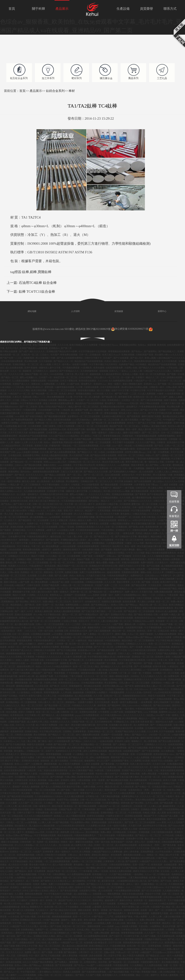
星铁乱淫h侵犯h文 (35, 387)
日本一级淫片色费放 (11, 481)
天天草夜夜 (28, 446)
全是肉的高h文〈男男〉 (13, 631)
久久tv (37, 848)
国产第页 (48, 673)
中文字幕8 (135, 972)
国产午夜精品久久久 (69, 371)
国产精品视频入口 (167, 352)
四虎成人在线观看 (72, 972)
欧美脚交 (15, 887)
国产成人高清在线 (32, 647)
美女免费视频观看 (56, 397)
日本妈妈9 (132, 832)
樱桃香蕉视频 (21, 683)
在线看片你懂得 (80, 365)
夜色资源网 (116, 855)
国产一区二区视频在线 (166, 910)
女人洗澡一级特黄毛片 (28, 494)
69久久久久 (31, 631)
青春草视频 (60, 673)
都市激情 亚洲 (125, 397)
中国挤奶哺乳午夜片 (39, 923)
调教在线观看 (85, 910)
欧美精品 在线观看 (48, 400)
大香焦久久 (158, 598)
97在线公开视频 (69, 621)
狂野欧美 (177, 637)
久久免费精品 (137, 965)
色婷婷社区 (43, 767)
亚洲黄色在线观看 (86, 563)
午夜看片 (140, 377)
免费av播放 (106, 832)
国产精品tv (77, 741)
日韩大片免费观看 (66, 426)
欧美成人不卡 (13, 754)
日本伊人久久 (157, 943)
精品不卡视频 (38, 556)
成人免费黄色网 (172, 676)
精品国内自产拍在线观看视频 (89, 361)
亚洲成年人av (100, 384)
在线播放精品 (98, 543)
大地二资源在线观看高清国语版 (53, 771)
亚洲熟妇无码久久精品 (122, 615)
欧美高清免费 (152, 527)
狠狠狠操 (104, 371)
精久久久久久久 (37, 352)
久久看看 (61, 384)
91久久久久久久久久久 (11, 498)
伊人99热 (38, 615)
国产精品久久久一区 (64, 361)
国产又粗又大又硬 (22, 504)
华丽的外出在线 (18, 663)
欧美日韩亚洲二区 (176, 813)
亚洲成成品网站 (46, 488)
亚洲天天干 (78, 602)
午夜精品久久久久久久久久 (49, 657)
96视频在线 (146, 706)
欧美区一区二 (15, 647)
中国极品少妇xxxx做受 (144, 621)
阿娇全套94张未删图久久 (76, 442)
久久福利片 (22, 900)
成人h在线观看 (146, 472)
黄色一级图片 (115, 384)
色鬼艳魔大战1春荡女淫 (121, 725)
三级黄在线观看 (91, 387)
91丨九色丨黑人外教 (73, 537)
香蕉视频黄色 (76, 686)
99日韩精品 (141, 365)
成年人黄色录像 (131, 852)
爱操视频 (166, 459)
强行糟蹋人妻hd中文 (96, 868)
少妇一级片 (64, 725)
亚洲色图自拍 (11, 767)
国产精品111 (59, 959)
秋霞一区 (175, 774)
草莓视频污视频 (149, 972)
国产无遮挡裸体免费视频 (94, 972)
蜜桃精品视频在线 (25, 686)
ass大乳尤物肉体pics (82, 420)
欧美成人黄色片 (67, 394)
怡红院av (50, 413)
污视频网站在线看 (97, 839)
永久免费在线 (58, 481)
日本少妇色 (41, 943)
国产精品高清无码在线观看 (20, 796)
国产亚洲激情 (125, 556)
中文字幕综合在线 (52, 615)
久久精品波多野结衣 (112, 374)
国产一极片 (20, 611)
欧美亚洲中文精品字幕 (107, 504)
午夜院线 (147, 673)
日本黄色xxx (39, 569)
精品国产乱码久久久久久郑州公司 (59, 507)
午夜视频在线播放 (125, 835)
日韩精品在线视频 (94, 582)
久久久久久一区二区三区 (96, 676)
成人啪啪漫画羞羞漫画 (172, 566)
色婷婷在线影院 (24, 884)
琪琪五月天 (36, 602)
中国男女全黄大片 (115, 816)
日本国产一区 (46, 377)
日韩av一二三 (39, 397)
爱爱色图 (49, 387)
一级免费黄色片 (116, 592)
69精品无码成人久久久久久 (146, 514)
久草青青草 (109, 861)
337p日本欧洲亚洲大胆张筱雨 (142, 650)
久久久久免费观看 (36, 530)
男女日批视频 (7, 780)
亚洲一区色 (174, 660)
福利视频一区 (93, 429)
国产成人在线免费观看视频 (63, 452)
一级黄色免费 (128, 533)
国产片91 (63, 628)
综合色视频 (12, 712)
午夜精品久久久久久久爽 (84, 706)
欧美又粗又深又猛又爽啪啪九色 (45, 501)
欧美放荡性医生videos (164, 754)
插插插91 (15, 403)
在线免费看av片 (164, 524)
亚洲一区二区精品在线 (158, 631)
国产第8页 (20, 475)
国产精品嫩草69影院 (125, 449)
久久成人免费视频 (147, 394)
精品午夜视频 (55, 459)
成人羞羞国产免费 (80, 410)
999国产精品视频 (166, 520)
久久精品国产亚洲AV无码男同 (108, 897)
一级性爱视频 (153, 569)
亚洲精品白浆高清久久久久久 (90, 527)
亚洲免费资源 (147, 852)
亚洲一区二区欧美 (171, 894)
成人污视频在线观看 (46, 670)
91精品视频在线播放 (120, 524)
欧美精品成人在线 (50, 839)
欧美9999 (4, 852)
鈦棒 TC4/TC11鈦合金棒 (37, 292)
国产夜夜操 (26, 507)
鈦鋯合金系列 (55, 91)
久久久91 (109, 394)
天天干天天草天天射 (18, 433)
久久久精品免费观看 (75, 796)
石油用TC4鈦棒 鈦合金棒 (38, 283)
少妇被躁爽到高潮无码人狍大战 (132, 881)
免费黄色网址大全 (166, 650)
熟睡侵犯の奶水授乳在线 (170, 618)
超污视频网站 (79, 881)
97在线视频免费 (103, 507)
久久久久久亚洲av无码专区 (139, 693)
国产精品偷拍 (70, 952)
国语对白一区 (149, 969)
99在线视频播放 (113, 641)
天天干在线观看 (167, 732)
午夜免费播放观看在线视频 (152, 407)
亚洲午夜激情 (31, 368)
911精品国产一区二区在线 (128, 517)
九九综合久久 (11, 520)
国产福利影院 (53, 540)
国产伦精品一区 (143, 787)
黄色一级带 (131, 429)
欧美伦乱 (142, 631)
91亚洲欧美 (87, 368)
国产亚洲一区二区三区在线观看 (45, 621)
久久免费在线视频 (118, 579)
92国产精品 (48, 858)
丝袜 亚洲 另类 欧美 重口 (142, 722)
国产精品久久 (48, 715)
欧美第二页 (52, 900)
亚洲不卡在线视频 (21, 673)
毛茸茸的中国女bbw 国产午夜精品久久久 (113, 589)
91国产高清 (87, 556)
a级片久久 (119, 939)
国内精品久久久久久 (110, 667)
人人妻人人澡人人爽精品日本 (169, 472)
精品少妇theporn (77, 868)
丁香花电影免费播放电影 (148, 459)
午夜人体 (163, 660)
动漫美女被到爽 (82, 767)
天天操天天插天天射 (171, 403)
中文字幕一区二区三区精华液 (129, 540)
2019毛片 (17, 891)
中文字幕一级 (94, 881)
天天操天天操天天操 (96, 576)
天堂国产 (99, 585)
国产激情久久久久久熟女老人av (56, 881)
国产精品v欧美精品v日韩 (146, 615)
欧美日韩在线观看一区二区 (34, 439)
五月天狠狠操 (46, 361)
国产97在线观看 (121, 358)
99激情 (160, 394)
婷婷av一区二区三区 (72, 719)
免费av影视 (77, 920)
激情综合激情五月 (72, 550)
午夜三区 (12, 429)
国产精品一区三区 (10, 377)
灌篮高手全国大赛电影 (124, 550)
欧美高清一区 (141, 900)
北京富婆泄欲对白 (24, 569)
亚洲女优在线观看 (108, 520)
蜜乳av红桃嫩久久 (29, 377)
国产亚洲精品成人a (101, 605)
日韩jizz (24, 400)
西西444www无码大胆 (128, 403)
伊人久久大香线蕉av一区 (86, 514)
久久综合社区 (28, 413)
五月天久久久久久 (35, 475)
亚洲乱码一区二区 (30, 355)
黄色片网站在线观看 (150, 403)
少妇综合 (135, 676)
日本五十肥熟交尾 (69, 381)
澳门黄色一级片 (46, 741)
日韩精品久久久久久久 (40, 533)
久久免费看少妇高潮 (140, 761)
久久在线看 (94, 904)
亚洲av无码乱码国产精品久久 (53, 407)
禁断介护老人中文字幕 (27, 946)
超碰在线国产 (7, 475)
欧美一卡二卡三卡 (82, 917)
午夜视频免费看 (117, 693)
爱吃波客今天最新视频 (27, 933)
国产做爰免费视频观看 (22, 420)
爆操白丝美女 (50, 465)
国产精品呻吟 (136, 663)
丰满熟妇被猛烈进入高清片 (74, 540)
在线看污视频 (19, 819)
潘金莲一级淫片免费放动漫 (125, 702)
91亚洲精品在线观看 (143, 446)
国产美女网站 (22, 602)
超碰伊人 (66, 920)
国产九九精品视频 (19, 449)
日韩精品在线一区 (35, 751)
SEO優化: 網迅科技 (75, 329)
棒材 (72, 91)
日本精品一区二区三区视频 (93, 459)
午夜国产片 (106, 488)
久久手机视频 (61, 676)
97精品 (31, 511)
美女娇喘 (26, 793)
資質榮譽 (147, 9)
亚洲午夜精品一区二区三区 (28, 939)
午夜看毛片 (166, 576)
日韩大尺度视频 (144, 598)
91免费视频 (178, 956)
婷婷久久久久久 (18, 978)
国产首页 (159, 446)
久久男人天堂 (82, 689)
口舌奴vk (45, 355)
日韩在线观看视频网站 (172, 842)
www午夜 (108, 793)
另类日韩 (131, 631)
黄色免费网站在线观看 (55, 748)
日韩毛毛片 (5, 381)
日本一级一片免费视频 (158, 452)
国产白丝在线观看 (68, 423)
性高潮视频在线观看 (78, 524)
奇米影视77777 (69, 517)
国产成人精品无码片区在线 (64, 910)
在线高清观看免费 (114, 368)
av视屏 (98, 598)
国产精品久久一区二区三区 (61, 735)
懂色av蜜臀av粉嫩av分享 (108, 563)
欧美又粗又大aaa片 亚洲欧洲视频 (119, 355)
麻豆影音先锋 (108, 881)
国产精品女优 (153, 956)
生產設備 (123, 9)
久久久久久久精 (16, 374)
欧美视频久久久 (100, 874)
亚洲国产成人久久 (21, 384)
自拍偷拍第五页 (93, 602)
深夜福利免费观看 (28, 553)
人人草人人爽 (105, 478)
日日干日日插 (115, 943)
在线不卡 (117, 507)
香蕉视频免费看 (25, 641)
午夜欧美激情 (30, 498)
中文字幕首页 (107, 777)
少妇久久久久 (90, 741)
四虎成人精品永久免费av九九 (119, 361)
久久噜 (69, 397)
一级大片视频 (54, 719)
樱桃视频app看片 (67, 400)
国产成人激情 (61, 576)
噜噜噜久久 (137, 741)
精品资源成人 (17, 605)
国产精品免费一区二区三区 (45, 394)
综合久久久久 (140, 413)
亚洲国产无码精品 (9, 696)
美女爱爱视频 (82, 468)
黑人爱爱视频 (151, 741)
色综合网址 (98, 900)
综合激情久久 (21, 826)
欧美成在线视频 (14, 962)
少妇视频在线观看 (115, 452)
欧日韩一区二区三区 (79, 644)
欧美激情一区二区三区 (167, 621)
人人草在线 (66, 693)
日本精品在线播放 (109, 498)
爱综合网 (11, 686)
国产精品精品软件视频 (118, 780)
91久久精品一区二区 (56, 556)
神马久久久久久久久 (82, 897)
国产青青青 (141, 494)
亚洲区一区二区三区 (175, 598)
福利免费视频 (108, 429)
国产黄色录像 (108, 764)
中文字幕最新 (97, 878)
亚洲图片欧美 (154, 842)
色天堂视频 (109, 449)
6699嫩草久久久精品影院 (105, 654)
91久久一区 (16, 371)
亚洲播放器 (49, 965)
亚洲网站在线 (7, 845)
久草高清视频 (104, 511)
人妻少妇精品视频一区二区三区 (53, 589)
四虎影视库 (29, 358)
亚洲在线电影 (51, 809)
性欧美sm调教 (174, 790)
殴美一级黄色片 (100, 433)
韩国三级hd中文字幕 (169, 855)
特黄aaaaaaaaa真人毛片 (55, 462)
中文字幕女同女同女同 (84, 465)
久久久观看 (125, 585)
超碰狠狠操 (95, 374)
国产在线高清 (134, 416)
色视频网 (124, 774)
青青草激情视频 (54, 754)
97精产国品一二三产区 (151, 420)
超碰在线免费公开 (26, 667)
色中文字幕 (127, 667)
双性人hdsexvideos (130, 410)
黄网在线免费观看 (10, 774)
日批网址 (94, 468)
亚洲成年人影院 (163, 657)
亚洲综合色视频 (99, 822)
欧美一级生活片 (112, 410)
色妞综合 (61, 709)
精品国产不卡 (150, 816)
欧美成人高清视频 (38, 780)
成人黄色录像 (133, 738)
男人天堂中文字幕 (19, 543)
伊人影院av (86, 436)
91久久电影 (139, 553)
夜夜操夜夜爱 (17, 732)
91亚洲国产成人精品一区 (163, 907)
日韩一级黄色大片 (42, 806)
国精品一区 (152, 855)
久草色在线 (170, 488)
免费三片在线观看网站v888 (93, 572)
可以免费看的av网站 (80, 822)
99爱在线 (99, 771)
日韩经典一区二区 (124, 689)
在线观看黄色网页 (9, 436)
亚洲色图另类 (143, 449)
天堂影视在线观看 (111, 559)
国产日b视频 (84, 423)
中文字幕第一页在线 (49, 524)
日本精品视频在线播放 (92, 683)
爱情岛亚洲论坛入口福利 (33, 754)
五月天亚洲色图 (169, 361)
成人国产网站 (152, 465)
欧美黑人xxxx (151, 647)
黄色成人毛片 (125, 413)
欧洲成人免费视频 (171, 559)
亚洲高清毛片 (38, 540)
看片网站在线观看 (9, 352)
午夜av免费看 (141, 917)
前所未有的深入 (153, 540)
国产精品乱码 (116, 910)
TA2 (31, 217)
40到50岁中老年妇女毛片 (145, 520)
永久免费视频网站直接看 (121, 381)
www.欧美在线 (70, 939)
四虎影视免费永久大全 (88, 777)
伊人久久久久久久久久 (134, 715)
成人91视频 (104, 969)
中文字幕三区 (174, 696)
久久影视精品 (24, 693)
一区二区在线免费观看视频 (86, 446)
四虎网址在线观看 (160, 449)
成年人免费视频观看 (100, 758)
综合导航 (103, 962)
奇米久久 (79, 511)
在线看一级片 (107, 595)
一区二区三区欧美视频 (37, 598)
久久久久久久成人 (95, 790)
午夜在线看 (173, 595)
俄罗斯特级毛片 (51, 663)
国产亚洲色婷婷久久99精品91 (123, 472)
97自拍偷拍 (51, 559)
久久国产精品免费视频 (120, 874)
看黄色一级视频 (100, 910)
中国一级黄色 (172, 715)
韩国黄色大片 (37, 907)
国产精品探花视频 (39, 429)
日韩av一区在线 (67, 527)
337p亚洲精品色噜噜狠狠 (146, 589)
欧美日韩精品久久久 (99, 946)
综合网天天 (118, 546)
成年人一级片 (133, 884)
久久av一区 (133, 634)
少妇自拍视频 (15, 550)
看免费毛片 (87, 384)
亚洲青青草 (48, 852)
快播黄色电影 (124, 657)
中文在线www (160, 952)
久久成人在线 (119, 923)
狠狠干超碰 (9, 946)
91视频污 (180, 930)
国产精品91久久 (140, 735)
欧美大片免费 (170, 780)
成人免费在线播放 (76, 748)
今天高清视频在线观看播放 (74, 501)
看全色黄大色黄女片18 (40, 865)
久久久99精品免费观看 (124, 793)
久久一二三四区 (73, 624)
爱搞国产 (17, 787)
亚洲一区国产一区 (45, 605)
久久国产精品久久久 (160, 689)
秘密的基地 (140, 686)
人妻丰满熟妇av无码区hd (50, 972)
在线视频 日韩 (62, 631)
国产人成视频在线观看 (24, 943)
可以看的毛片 (97, 689)
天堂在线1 (144, 926)
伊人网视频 (85, 852)
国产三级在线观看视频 (152, 400)
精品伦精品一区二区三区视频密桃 (166, 530)
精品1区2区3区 (112, 787)
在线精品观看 (170, 865)
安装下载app (152, 485)
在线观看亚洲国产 (132, 751)
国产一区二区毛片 (151, 433)
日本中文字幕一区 (82, 569)
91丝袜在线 (94, 813)
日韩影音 (161, 442)
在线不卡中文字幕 (120, 390)
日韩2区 (39, 855)
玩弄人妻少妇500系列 (17, 511)
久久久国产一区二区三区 (30, 803)
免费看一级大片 (33, 952)
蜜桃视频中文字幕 (21, 592)
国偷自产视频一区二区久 (37, 374)
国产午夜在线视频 (151, 751)
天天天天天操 (139, 556)
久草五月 (56, 365)
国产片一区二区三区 (94, 475)
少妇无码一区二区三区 (160, 735)
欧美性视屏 (157, 865)
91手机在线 (172, 368)
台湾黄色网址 (122, 647)
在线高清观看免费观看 (88, 546)
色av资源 (83, 738)
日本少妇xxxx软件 (91, 624)
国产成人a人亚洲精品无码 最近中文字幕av (62, 787)
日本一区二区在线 (21, 634)
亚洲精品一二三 (164, 920)
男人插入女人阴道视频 (24, 910)
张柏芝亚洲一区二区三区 (66, 377)
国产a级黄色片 (18, 881)
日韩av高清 (172, 387)
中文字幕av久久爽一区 (92, 413)
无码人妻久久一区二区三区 (107, 377)
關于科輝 (38, 9)
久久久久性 (43, 595)
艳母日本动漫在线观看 (133, 894)
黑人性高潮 (140, 819)
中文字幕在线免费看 (141, 511)
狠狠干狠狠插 (171, 400)
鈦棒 (26, 272)
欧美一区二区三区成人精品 (86, 667)
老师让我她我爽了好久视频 (103, 663)
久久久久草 (159, 572)
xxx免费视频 (124, 465)
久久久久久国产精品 (146, 442)
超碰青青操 (57, 442)
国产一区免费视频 (143, 667)
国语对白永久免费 (9, 644)
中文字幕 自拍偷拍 (124, 481)
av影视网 (164, 615)
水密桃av (146, 426)
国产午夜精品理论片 (157, 494)
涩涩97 (21, 712)
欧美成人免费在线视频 (121, 871)
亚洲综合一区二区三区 (17, 608)
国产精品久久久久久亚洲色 (152, 368)
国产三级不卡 (82, 728)
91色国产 (37, 852)
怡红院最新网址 (64, 774)
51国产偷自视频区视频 (26, 874)
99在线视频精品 (47, 774)
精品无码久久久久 (17, 524)
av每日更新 (166, 465)
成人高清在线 (43, 481)
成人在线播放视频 (14, 368)
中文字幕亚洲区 (144, 475)
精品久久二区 (153, 377)
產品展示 (62, 9)
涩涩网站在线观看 (102, 439)
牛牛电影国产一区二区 (174, 420)
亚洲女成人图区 (66, 887)
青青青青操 (62, 758)
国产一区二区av (75, 475)
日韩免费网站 (169, 585)
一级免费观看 (146, 702)
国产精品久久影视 (29, 774)
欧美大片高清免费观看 (92, 949)
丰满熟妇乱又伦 (121, 722)
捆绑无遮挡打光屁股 (151, 416)
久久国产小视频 (148, 936)
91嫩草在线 (81, 641)
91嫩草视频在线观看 (65, 387)
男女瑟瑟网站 (111, 683)
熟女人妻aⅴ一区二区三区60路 (161, 686)
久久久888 (103, 381)
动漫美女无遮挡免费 (112, 602)
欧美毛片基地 (155, 559)
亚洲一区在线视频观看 (141, 754)
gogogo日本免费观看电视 (87, 715)
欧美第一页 (155, 878)
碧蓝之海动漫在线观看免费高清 (59, 403)
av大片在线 (9, 884)
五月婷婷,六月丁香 (118, 673)
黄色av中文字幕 (94, 748)
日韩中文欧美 (34, 585)
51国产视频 (118, 624)
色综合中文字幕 (83, 887)
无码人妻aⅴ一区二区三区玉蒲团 (134, 683)
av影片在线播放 (105, 608)
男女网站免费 (31, 361)
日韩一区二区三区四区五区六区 (48, 504)
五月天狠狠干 (61, 488)
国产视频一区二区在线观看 (171, 384)
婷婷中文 (155, 975)
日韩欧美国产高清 (145, 355)
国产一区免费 (136, 647)
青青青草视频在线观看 (151, 897)
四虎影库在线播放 (148, 868)
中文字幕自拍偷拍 (51, 485)
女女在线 (165, 871)
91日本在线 (98, 394)
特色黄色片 (18, 949)
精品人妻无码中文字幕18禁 (78, 654)
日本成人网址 (66, 767)
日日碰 (16, 400)
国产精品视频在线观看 (55, 416)
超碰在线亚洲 (7, 533)
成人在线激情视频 (65, 715)
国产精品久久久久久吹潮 (96, 472)
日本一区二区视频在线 (90, 355)
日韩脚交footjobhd (174, 572)
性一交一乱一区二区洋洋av (63, 563)
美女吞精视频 (111, 660)
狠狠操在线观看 (132, 910)
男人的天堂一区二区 (33, 748)
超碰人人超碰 (176, 397)
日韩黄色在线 (21, 780)
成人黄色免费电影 (50, 546)
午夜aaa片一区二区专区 (33, 628)
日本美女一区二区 (131, 400)
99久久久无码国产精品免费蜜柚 (162, 654)
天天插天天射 (52, 832)
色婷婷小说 (33, 524)
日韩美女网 (39, 559)
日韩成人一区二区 (15, 822)
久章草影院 (139, 485)
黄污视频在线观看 (134, 939)
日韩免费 (54, 767)
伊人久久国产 (161, 397)
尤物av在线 (129, 569)
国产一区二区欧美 (29, 407)
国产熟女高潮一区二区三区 (58, 706)
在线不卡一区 (21, 533)
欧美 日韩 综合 (149, 517)
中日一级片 (34, 956)
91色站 (103, 400)
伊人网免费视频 (130, 719)
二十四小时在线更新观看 (20, 790)
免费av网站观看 (149, 774)
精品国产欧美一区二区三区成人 (125, 426)
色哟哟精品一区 (102, 699)
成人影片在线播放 (130, 420)
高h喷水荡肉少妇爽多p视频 (135, 387)
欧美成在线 (50, 566)
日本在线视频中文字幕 (49, 410)
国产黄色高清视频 (69, 891)
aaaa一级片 (118, 446)
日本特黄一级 (172, 462)
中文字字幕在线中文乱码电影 (93, 352)
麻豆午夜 (22, 426)
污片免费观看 (107, 540)
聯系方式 (170, 9)
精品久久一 (107, 501)
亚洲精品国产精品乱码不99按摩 (62, 352)
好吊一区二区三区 (68, 680)
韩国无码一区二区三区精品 (131, 455)
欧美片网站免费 (54, 468)
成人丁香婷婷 (33, 881)
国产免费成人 (61, 962)
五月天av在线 (152, 803)
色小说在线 (64, 845)
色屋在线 (27, 397)
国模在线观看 (114, 868)
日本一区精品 (36, 809)
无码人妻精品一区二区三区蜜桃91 (108, 887)
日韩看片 (135, 809)
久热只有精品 (101, 533)
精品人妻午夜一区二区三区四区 (84, 407)
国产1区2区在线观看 (151, 891)
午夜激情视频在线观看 (146, 436)
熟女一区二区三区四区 (32, 706)
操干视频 (130, 488)
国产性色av (137, 352)
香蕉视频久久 (35, 478)
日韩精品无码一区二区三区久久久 (85, 462)
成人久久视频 (103, 390)
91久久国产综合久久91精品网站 (64, 436)
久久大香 (44, 452)
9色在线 (128, 446)
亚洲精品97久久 (123, 530)
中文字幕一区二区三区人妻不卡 (80, 504)
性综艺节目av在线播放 (162, 761)
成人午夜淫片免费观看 (47, 725)
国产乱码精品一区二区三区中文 (53, 498)
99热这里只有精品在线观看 (80, 709)
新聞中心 (158, 311)
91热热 (64, 524)
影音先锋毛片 (87, 579)
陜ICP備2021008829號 (98, 329)
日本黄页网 (52, 433)
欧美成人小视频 (130, 374)
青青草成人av (125, 520)
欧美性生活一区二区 (143, 397)
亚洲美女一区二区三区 (21, 852)
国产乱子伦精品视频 (67, 650)
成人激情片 (12, 975)
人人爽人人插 (155, 806)
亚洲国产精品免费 (83, 439)
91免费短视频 (48, 384)
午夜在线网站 (108, 530)
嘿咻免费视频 (114, 894)
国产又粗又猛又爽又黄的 (94, 611)
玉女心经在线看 (113, 475)
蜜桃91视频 (121, 634)
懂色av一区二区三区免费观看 (151, 550)
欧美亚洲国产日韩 (76, 429)
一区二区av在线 (115, 611)
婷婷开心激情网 (46, 644)
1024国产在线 (73, 384)
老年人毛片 (140, 842)
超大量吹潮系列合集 (142, 498)
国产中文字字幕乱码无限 (160, 413)
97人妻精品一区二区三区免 (86, 754)
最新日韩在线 (11, 582)
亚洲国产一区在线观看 (75, 595)
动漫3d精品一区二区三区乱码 (57, 602)
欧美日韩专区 (157, 491)
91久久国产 (23, 429)
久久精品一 (49, 803)
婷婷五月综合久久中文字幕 (132, 566)
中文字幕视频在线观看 (31, 403)
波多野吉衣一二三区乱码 (20, 848)
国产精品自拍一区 (19, 462)
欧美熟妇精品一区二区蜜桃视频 (21, 702)
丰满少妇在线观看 (131, 563)
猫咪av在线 (146, 572)
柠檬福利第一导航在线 (60, 446)
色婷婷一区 (122, 663)
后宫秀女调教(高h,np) (135, 452)
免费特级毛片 (137, 576)
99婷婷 (49, 745)
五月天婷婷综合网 (86, 507)
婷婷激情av (71, 702)
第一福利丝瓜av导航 (154, 462)
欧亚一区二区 (163, 602)
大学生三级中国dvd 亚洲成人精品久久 (41, 891)
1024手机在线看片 (164, 852)
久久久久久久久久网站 (19, 390)
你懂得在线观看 (39, 381)
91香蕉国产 (100, 556)
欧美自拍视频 (15, 748)
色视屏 (36, 884)
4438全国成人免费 (66, 530)
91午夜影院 (104, 712)
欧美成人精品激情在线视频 (55, 455)
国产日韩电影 (57, 777)
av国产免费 (24, 582)
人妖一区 (88, 537)
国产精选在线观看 (109, 485)
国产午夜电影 (178, 478)
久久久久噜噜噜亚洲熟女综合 (162, 556)
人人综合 (118, 501)
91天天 (64, 686)
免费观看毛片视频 (99, 680)
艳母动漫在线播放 (87, 390)
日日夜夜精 (125, 504)
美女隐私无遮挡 (159, 426)
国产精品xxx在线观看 (55, 475)
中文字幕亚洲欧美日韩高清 (169, 641)
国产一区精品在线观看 (161, 699)
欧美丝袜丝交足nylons (145, 618)
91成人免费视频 (142, 758)
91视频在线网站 (133, 949)
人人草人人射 (178, 871)
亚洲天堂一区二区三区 (11, 959)
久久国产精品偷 (130, 868)
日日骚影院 (20, 777)
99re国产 (160, 715)
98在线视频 (53, 381)
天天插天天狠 (146, 592)
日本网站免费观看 (38, 449)
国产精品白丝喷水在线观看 (103, 455)
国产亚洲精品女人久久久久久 (138, 501)
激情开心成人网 (27, 676)
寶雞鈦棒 (45, 272)
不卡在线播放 (73, 673)
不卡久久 (95, 621)
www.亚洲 (15, 930)
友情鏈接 (114, 311)
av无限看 (170, 930)
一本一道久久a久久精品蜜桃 (79, 923)
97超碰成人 (103, 719)
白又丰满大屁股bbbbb (111, 715)
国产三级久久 (95, 553)
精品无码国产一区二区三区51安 (73, 566)
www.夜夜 (20, 416)
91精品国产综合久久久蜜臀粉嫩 (17, 637)
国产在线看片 (132, 861)
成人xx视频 (45, 365)
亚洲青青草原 (80, 732)
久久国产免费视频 (91, 498)
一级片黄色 (129, 709)
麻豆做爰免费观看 (117, 423)
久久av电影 (105, 446)
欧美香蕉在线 (17, 715)
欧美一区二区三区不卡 (160, 644)
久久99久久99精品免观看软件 (81, 618)
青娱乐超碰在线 (96, 641)
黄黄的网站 (14, 472)
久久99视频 (11, 809)
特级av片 (150, 455)
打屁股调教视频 (127, 459)
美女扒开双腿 (169, 926)
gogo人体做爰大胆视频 (69, 433)
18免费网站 (155, 926)
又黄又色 (69, 374)
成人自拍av (158, 481)
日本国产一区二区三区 (87, 400)
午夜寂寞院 (164, 774)
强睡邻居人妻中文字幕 (50, 368)
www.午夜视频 (151, 712)
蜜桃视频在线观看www (135, 855)
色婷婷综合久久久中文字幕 (69, 751)
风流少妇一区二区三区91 (74, 926)
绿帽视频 (120, 429)
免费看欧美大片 (169, 738)
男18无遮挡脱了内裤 (46, 358)
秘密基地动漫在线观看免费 (46, 472)
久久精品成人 (63, 413)
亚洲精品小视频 (24, 559)
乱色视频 (32, 576)
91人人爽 (55, 712)
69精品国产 (20, 585)
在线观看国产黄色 (134, 712)
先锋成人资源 (149, 813)
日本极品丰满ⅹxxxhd (10, 628)
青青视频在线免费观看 (119, 352)
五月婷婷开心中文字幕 (156, 728)
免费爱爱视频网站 (167, 436)
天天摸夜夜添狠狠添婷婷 (88, 530)
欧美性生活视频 (93, 803)
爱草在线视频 (111, 413)
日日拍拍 (109, 689)
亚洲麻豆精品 (19, 530)
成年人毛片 (6, 400)
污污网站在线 (163, 874)
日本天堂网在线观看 (110, 387)
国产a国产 (24, 352)
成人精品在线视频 (83, 696)
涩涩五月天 (84, 621)
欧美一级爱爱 (99, 780)
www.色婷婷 (93, 595)
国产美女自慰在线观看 (169, 741)
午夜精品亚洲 (112, 819)
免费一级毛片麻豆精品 (101, 644)
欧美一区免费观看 (37, 871)
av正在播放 (58, 634)
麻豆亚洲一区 (30, 488)
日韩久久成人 (115, 433)
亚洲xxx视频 (87, 699)
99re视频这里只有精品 (114, 553)
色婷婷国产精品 (127, 365)
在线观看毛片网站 (32, 455)
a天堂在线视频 (27, 423)
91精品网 (65, 410)
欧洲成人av (59, 816)
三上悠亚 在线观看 (169, 485)
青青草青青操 (57, 654)
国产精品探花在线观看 (83, 774)
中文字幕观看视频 (153, 628)
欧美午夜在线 (137, 439)
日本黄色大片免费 (130, 930)
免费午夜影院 (147, 563)
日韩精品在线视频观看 (156, 439)
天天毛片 (33, 400)
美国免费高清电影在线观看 (147, 361)
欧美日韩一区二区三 (54, 907)
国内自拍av (83, 449)
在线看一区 (75, 848)
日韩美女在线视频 (24, 735)
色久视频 (60, 605)
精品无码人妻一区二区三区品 (63, 598)
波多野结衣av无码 (58, 429)
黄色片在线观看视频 (37, 459)
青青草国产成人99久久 (21, 650)
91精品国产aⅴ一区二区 (145, 381)
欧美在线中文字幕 (176, 442)
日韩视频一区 (175, 439)
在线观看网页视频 (134, 628)
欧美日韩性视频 (39, 390)
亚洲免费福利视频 (26, 855)
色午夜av (67, 365)
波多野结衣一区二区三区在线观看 (84, 416)
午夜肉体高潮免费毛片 (38, 537)
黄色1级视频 (90, 920)
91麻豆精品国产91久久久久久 (171, 358)
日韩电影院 (22, 956)
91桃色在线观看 (58, 783)
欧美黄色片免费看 (163, 637)
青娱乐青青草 (138, 465)
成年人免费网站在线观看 (95, 751)
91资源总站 (173, 667)
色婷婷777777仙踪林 (169, 410)
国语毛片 (51, 569)
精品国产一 (119, 488)
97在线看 (39, 514)
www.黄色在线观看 (99, 728)
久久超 (115, 699)
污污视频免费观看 (71, 368)
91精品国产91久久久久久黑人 (158, 371)
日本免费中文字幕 (17, 537)
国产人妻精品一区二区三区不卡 (99, 634)
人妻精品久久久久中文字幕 (80, 533)
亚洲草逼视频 (155, 946)
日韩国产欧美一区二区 (82, 722)
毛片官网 (59, 572)
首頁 (12, 9)
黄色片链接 (58, 806)
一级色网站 (138, 874)
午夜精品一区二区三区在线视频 (33, 563)
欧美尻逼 (29, 514)
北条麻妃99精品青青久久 (114, 416)
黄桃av (181, 634)
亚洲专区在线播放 (96, 816)
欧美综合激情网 (37, 433)
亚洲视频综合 (8, 602)
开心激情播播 (101, 913)
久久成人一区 (15, 468)
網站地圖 (27, 311)
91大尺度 (30, 725)
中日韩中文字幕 (138, 390)
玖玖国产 (55, 355)
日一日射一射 (128, 377)
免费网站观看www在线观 (78, 605)
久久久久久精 (36, 442)
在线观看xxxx (99, 894)
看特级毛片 (22, 478)
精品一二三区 (149, 595)
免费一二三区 (111, 585)
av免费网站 (20, 878)
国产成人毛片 (137, 358)
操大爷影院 (85, 855)
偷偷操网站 (90, 761)
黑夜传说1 (49, 572)
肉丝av (47, 442)
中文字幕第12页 (33, 715)
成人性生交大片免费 (109, 514)
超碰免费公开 (112, 900)
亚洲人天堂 (75, 488)
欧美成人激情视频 (175, 550)
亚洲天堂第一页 (8, 813)
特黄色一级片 (177, 631)
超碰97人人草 (7, 442)
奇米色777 (132, 423)
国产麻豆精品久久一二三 (154, 949)
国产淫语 (37, 507)
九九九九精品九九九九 (151, 676)
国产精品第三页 (109, 397)
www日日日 (62, 868)
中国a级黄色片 (36, 566)
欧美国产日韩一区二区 (17, 868)
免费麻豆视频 (71, 572)
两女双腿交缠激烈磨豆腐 (143, 524)
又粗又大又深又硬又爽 (72, 472)
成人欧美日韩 (25, 806)
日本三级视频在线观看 (172, 377)
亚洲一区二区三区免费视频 (153, 374)
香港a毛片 (69, 511)
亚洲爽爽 (78, 936)
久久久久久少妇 (167, 504)
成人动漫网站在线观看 (126, 845)
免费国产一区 (113, 809)
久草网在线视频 (127, 975)
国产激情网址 (151, 352)
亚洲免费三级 (77, 478)
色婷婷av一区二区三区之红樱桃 (114, 858)
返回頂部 (174, 545)
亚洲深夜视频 (169, 663)
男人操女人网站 (156, 488)
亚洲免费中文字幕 (56, 491)
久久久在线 (125, 498)
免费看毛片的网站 (10, 423)
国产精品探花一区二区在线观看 (34, 520)
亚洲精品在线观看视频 (123, 494)
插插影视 (27, 371)
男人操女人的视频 (146, 602)
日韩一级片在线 (46, 631)
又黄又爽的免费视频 (65, 608)
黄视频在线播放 (84, 394)
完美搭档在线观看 (130, 572)
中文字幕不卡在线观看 (123, 442)
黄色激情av (126, 514)
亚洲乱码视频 (17, 527)
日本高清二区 (140, 806)
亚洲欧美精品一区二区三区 (26, 365)
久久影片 (65, 485)
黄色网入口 (14, 439)
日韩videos (112, 556)
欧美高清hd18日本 (79, 631)
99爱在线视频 (84, 780)
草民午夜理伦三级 (134, 462)
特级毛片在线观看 (157, 696)
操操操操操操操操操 (16, 654)
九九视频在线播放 (21, 381)
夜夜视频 (65, 647)
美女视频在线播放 (170, 962)
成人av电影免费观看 (62, 865)
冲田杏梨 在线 (37, 660)
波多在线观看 (96, 956)
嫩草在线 (115, 933)
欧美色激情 (99, 368)
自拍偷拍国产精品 (168, 589)
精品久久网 (96, 767)
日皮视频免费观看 (115, 543)
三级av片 (40, 618)
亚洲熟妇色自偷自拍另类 (112, 407)
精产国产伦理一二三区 (11, 358)
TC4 (37, 217)
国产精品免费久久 (118, 913)
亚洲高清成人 (114, 400)
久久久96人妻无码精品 (131, 670)
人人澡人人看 (136, 371)
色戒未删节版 (120, 608)
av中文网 (145, 907)
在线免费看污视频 (86, 517)
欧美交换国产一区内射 (116, 790)
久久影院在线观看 (94, 660)
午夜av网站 (71, 777)
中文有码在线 (69, 449)
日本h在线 (9, 585)
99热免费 (141, 569)
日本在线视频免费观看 (12, 361)
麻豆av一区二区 (70, 615)
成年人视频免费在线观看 (88, 735)
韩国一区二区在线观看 (100, 442)
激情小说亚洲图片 (132, 433)
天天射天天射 (159, 764)
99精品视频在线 (8, 546)
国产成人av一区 (12, 972)
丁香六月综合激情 (106, 835)
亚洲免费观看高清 (125, 959)
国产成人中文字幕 (149, 410)
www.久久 (41, 511)
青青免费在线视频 (69, 355)
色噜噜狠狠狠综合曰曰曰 (135, 696)
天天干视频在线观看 (150, 783)
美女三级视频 (36, 861)
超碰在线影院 (114, 572)
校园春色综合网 (71, 793)
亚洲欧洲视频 (175, 680)
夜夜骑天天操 (41, 446)
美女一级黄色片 (63, 852)
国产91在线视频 (71, 459)
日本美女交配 (44, 917)
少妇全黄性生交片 (9, 540)
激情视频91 (25, 540)
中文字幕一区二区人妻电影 (87, 397)
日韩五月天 (159, 501)
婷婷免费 (65, 832)
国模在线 (36, 384)
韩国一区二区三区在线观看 (76, 878)
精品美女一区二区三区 (173, 923)
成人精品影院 (96, 410)
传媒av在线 (54, 780)
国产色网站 (154, 881)
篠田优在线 (56, 537)
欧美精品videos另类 (35, 832)
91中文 (129, 553)
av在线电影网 (74, 783)
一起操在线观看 (106, 741)
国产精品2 (53, 439)
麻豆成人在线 (29, 481)
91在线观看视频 (173, 394)
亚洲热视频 (164, 647)
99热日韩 (101, 618)
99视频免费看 (30, 410)
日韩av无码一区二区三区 (50, 975)
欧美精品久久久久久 (106, 465)
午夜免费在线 (139, 654)
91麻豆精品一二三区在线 (12, 387)
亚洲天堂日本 (160, 680)
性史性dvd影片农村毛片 (41, 543)
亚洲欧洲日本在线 (19, 501)
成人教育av (54, 943)
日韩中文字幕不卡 (93, 358)
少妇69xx (19, 465)
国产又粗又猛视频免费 (100, 631)
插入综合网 (56, 813)
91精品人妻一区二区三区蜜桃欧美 (25, 485)
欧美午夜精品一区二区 (160, 748)
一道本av (124, 371)
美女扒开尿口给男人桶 (113, 462)
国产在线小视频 (28, 917)
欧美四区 (127, 507)
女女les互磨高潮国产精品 (81, 771)
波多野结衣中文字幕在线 (155, 826)
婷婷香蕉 (102, 706)
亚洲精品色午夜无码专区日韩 (54, 494)
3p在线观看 (55, 517)
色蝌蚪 (44, 884)
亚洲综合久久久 (64, 569)
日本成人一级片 (53, 514)
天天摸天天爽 (143, 793)
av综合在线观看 (68, 546)
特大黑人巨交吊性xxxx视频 (117, 491)
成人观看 (162, 813)
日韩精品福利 (101, 579)
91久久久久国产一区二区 (45, 699)
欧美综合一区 (71, 806)
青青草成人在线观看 (99, 524)
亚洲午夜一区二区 (79, 592)
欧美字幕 (116, 829)
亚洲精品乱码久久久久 (61, 553)
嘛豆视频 (132, 923)
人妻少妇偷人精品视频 (108, 670)
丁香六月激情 (76, 676)
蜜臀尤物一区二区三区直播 (107, 420)
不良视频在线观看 (87, 670)
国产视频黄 (6, 530)
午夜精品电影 (176, 933)
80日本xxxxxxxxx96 (34, 897)
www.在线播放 (65, 465)
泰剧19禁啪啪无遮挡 (133, 384)
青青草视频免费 (52, 693)
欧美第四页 (45, 728)
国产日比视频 (153, 566)
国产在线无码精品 (34, 416)
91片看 (79, 387)
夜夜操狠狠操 (34, 819)
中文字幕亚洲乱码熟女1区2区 (102, 657)
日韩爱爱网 (90, 693)
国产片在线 (121, 650)
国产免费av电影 (60, 904)
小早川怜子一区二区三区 (170, 381)
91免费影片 (102, 693)
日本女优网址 (86, 377)
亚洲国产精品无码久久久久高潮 (131, 732)
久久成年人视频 (54, 511)
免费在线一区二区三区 (47, 423)
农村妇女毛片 (128, 475)
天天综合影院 (102, 426)
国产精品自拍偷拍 (162, 706)
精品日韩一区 (119, 631)
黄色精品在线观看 (93, 686)
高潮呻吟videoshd (167, 712)
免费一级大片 (132, 592)
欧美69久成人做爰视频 (167, 611)
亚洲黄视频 (91, 478)
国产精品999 (21, 871)
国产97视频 (159, 507)
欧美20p (81, 576)
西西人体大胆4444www (15, 459)
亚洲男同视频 (164, 868)
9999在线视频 (57, 374)
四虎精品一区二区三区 (32, 572)
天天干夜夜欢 (24, 546)
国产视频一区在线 (176, 374)
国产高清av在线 (136, 527)
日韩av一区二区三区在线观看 (62, 390)
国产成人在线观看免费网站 (70, 358)
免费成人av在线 (169, 569)
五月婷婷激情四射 (89, 371)
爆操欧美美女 (94, 628)
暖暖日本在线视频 (10, 842)
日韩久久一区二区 (85, 426)
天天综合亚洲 (155, 585)
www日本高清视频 (27, 975)
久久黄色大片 (96, 449)
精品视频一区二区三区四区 (13, 576)
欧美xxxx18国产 (22, 764)
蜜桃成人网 (11, 563)
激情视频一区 (76, 962)
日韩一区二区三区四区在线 (164, 719)
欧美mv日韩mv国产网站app (125, 605)
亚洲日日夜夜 (174, 952)
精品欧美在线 (55, 449)
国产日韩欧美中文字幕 (126, 537)
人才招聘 (71, 311)
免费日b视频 (90, 787)
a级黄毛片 (51, 530)
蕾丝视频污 (176, 449)
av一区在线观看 (34, 663)
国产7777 (86, 433)
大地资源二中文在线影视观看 (85, 485)
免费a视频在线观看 (163, 592)
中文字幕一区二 (20, 923)
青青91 (121, 637)
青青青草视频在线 (112, 436)
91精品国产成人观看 (60, 582)
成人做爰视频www (39, 517)
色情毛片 (23, 696)
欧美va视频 (150, 358)
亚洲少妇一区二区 (113, 696)
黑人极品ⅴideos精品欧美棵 (42, 826)
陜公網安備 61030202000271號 (130, 329)
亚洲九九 (114, 371)
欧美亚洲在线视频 (62, 420)
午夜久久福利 (90, 719)
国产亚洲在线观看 (64, 965)
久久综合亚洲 (42, 686)
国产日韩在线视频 (63, 543)
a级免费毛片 (132, 407)
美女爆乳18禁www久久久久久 (169, 355)
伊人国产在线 (64, 790)
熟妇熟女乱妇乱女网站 (173, 416)
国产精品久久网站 (43, 420)
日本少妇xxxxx (152, 576)
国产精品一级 (36, 683)
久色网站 (32, 595)
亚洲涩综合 (157, 683)
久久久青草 (11, 719)
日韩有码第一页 (28, 842)
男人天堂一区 (82, 374)
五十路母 (154, 767)
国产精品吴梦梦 (139, 585)
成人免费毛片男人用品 (38, 722)
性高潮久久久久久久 (18, 566)
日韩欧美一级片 (157, 387)
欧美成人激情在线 (44, 611)
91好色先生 (152, 660)
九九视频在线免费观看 (35, 491)
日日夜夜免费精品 (111, 803)
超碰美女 (54, 371)
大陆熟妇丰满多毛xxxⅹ (155, 939)
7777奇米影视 (36, 462)
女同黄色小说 (92, 796)
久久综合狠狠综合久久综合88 (49, 796)
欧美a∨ (67, 897)
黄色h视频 (113, 459)
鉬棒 (33, 272)
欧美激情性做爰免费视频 (46, 680)
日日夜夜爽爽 (35, 426)
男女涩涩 (19, 514)
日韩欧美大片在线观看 (45, 650)
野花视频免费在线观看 (34, 468)
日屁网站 (74, 579)
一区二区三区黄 (114, 709)
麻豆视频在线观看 (140, 491)
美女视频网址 (73, 481)
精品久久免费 (19, 595)
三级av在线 (75, 498)
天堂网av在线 (131, 368)
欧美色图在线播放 (88, 381)
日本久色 (75, 413)
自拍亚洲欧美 (21, 689)
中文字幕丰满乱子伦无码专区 (103, 365)
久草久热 (6, 420)
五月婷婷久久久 (41, 371)
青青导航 (125, 559)
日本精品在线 (15, 455)
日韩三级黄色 (49, 426)
